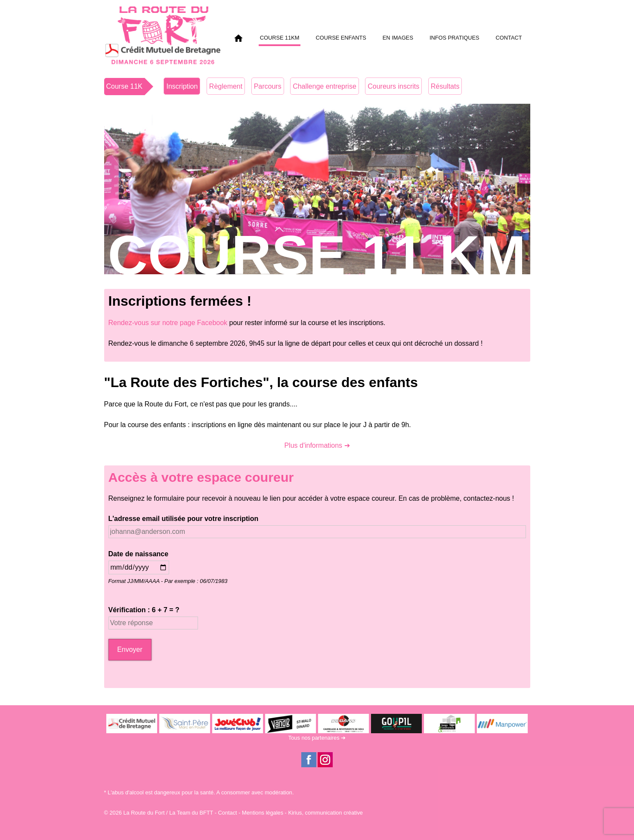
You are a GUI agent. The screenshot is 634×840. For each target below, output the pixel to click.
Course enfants (341, 38)
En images (398, 38)
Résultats (445, 86)
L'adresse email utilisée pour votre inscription (184, 519)
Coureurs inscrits (393, 86)
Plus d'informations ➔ (317, 445)
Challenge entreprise (325, 86)
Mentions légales (263, 813)
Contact (509, 38)
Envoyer (130, 649)
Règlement (226, 86)
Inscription (182, 86)
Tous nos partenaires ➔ (317, 738)
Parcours (268, 86)
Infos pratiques (455, 38)
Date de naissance (139, 554)
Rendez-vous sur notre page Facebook (168, 323)
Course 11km (280, 38)
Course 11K (125, 86)
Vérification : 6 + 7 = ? (144, 610)
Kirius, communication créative (325, 813)
